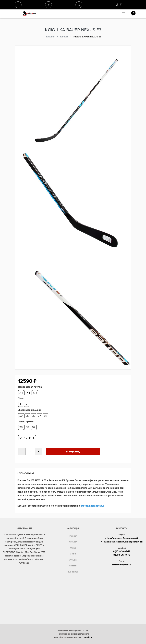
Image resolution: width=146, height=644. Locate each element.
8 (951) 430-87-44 (122, 551)
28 (21, 427)
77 (39, 416)
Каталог (73, 542)
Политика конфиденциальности (73, 634)
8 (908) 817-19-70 (122, 555)
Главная (73, 536)
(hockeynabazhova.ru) (92, 506)
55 (27, 416)
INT (28, 393)
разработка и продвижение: (73, 637)
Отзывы (73, 560)
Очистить (27, 438)
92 (34, 427)
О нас (73, 548)
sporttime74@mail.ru (122, 565)
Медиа (73, 554)
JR (21, 393)
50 (21, 416)
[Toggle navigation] (123, 14)
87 (46, 416)
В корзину (73, 452)
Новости (73, 566)
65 (33, 416)
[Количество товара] (30, 452)
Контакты (73, 572)
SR (35, 393)
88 (27, 427)
